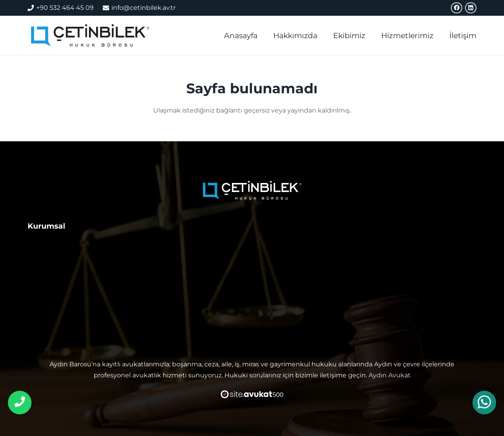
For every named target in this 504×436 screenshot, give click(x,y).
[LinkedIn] (471, 8)
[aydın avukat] (92, 35)
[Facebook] (457, 8)
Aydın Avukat (390, 375)
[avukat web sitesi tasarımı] (252, 394)
